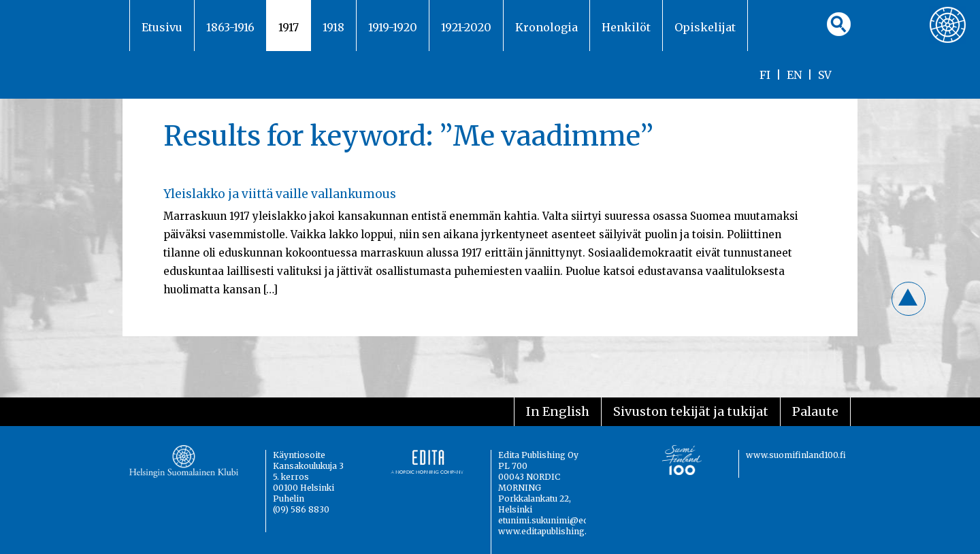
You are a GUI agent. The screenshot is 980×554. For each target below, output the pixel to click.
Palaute (815, 411)
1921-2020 (466, 27)
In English (558, 411)
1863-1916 (230, 27)
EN (794, 75)
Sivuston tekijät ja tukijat (691, 411)
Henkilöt (626, 27)
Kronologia (546, 27)
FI (765, 75)
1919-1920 (393, 27)
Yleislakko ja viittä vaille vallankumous (280, 194)
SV (825, 75)
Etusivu (162, 27)
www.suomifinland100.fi (796, 455)
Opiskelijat (705, 27)
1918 (333, 27)
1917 (289, 27)
